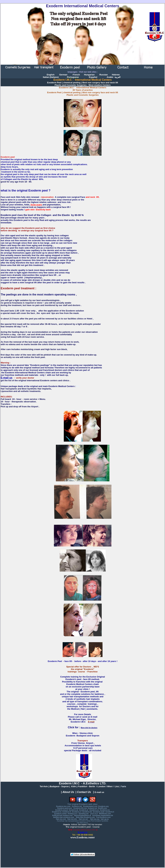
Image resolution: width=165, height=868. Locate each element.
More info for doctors (89, 728)
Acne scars (36, 205)
